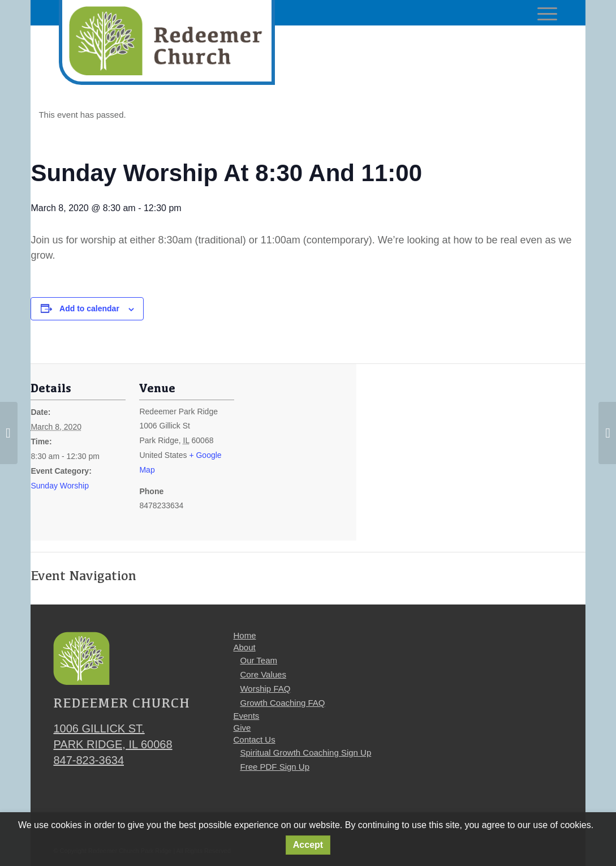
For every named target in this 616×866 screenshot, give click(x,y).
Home (244, 635)
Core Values (263, 674)
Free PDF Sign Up (275, 767)
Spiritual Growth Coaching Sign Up (305, 753)
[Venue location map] (307, 459)
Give (242, 728)
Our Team (259, 660)
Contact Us (254, 739)
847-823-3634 (89, 760)
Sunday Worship (59, 486)
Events (246, 716)
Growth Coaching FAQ (282, 703)
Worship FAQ (265, 689)
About (244, 647)
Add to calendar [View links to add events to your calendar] (89, 308)
